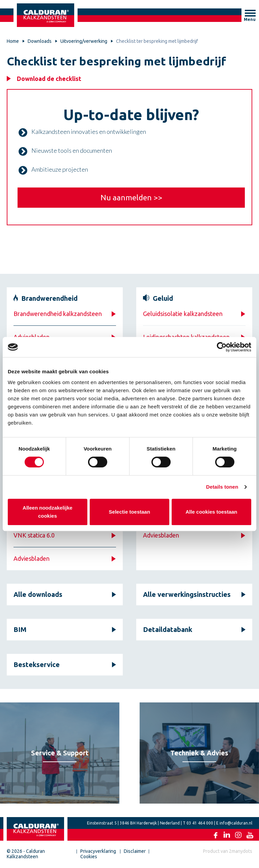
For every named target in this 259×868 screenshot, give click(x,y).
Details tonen (222, 487)
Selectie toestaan (130, 512)
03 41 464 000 (200, 823)
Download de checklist (49, 79)
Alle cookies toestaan (211, 512)
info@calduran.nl (236, 823)
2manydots (241, 851)
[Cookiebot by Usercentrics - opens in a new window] (222, 347)
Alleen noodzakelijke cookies (48, 512)
